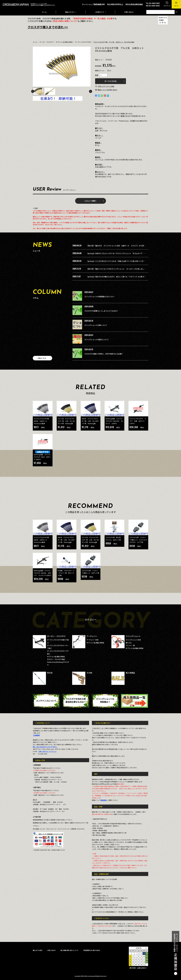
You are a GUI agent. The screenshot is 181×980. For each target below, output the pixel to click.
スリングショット (133, 636)
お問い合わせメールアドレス (47, 751)
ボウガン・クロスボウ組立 (56, 659)
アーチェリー (92, 636)
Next (91, 91)
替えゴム (129, 643)
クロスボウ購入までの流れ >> (48, 27)
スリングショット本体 (133, 640)
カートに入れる (111, 81)
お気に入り (106, 86)
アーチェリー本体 (92, 640)
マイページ (167, 6)
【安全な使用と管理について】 (65, 21)
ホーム (44, 12)
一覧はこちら (41, 358)
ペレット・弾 (130, 645)
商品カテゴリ (70, 12)
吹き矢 (50, 673)
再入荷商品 (130, 673)
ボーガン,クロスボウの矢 (83, 42)
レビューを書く (91, 201)
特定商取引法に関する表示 (92, 950)
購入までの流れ (38, 950)
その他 (89, 673)
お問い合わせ (129, 12)
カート (176, 6)
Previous (33, 91)
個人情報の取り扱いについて (69, 950)
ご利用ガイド (99, 12)
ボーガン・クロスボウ (47, 42)
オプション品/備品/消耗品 (64, 42)
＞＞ (146, 948)
